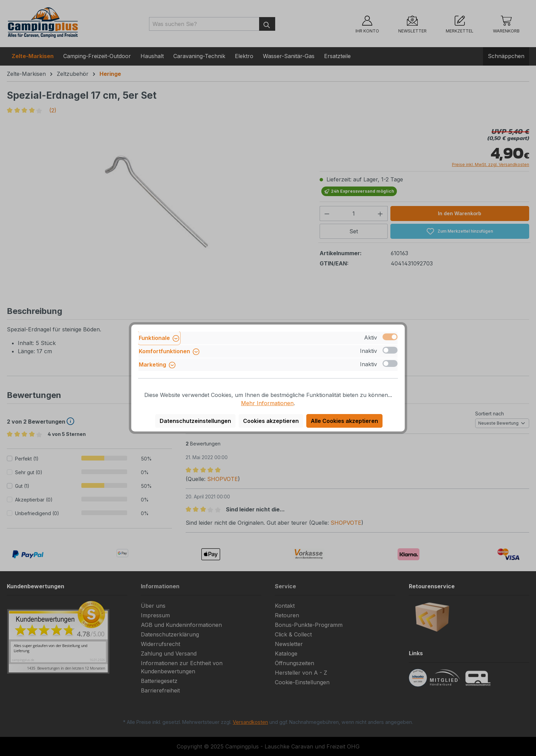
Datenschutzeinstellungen (195, 421)
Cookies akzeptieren (271, 421)
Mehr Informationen (267, 403)
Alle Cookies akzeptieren (344, 421)
